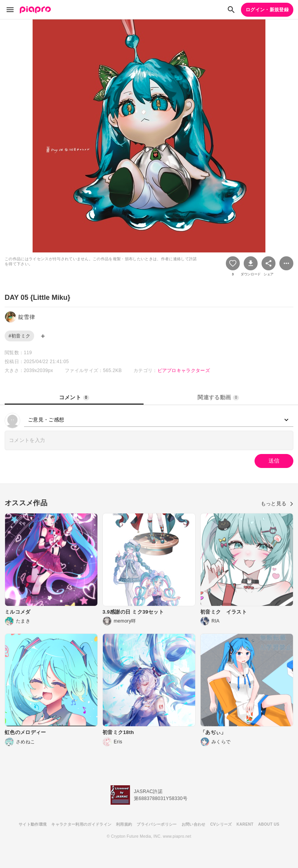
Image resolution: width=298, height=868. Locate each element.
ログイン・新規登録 (267, 10)
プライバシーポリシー (157, 824)
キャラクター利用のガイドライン (81, 824)
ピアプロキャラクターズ (184, 371)
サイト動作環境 (33, 824)
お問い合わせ (194, 824)
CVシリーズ (221, 824)
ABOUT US (269, 824)
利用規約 (124, 824)
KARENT (245, 824)
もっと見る (277, 504)
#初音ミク (19, 336)
